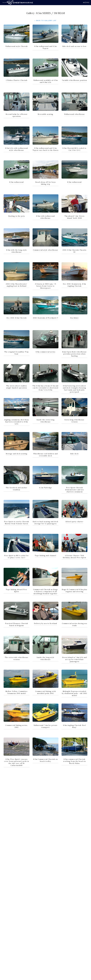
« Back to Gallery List (45, 21)
